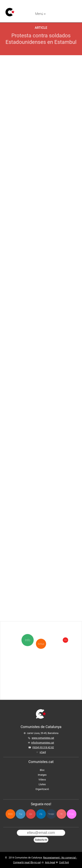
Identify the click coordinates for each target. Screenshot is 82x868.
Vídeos (42, 780)
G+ (31, 814)
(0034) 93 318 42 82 (43, 747)
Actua (41, 628)
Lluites (42, 784)
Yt (61, 814)
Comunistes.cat (41, 762)
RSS (10, 814)
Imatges (42, 775)
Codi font (64, 862)
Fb (41, 814)
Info (28, 640)
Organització (42, 789)
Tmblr (51, 814)
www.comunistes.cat (43, 738)
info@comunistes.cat (43, 743)
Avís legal (50, 862)
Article (41, 28)
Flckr (71, 814)
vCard (43, 752)
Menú (40, 14)
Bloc (42, 770)
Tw (21, 814)
